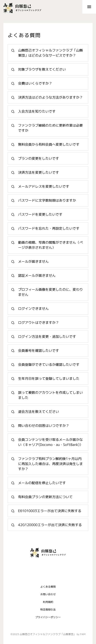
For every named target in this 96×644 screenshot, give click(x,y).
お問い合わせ (48, 594)
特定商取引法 (48, 609)
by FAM (81, 634)
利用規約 (48, 602)
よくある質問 (48, 586)
